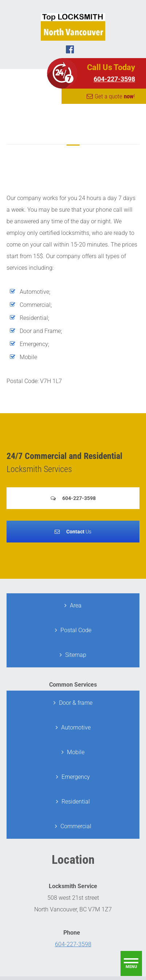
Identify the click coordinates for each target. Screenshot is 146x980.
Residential (76, 802)
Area (76, 605)
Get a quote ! (115, 96)
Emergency (76, 777)
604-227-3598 (114, 79)
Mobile (76, 752)
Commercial (76, 826)
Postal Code (76, 630)
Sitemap (76, 655)
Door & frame (76, 703)
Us (79, 532)
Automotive (76, 727)
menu (131, 967)
